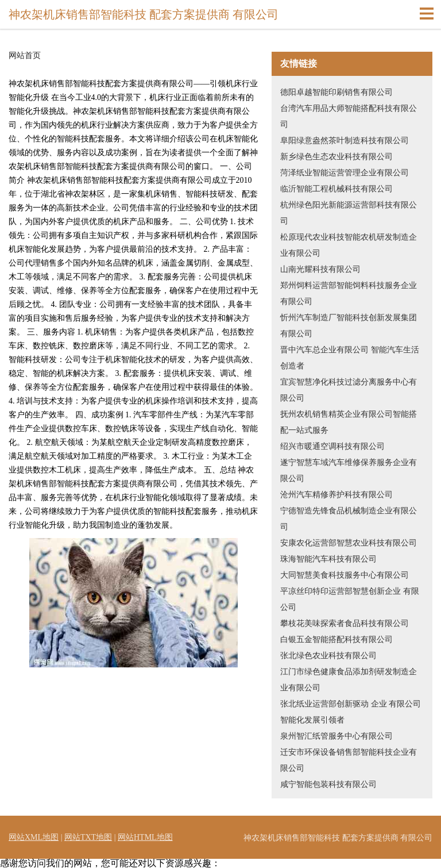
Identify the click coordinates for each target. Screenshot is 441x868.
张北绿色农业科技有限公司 (328, 656)
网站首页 (25, 56)
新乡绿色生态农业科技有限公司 (336, 157)
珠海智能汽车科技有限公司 (328, 559)
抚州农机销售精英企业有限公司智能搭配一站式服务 (349, 422)
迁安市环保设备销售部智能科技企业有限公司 (349, 760)
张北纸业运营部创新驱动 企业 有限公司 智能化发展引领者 (351, 712)
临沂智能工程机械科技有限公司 (336, 189)
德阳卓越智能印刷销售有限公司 (336, 92)
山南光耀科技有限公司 (320, 269)
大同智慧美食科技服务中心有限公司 (345, 575)
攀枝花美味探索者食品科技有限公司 (345, 623)
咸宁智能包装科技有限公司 (328, 784)
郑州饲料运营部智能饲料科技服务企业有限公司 (349, 293)
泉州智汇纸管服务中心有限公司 (336, 736)
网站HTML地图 (145, 837)
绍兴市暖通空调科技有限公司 (332, 446)
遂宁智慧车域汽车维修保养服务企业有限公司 (349, 471)
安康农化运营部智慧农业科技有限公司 (349, 543)
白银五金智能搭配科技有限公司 (336, 640)
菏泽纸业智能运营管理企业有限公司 (345, 173)
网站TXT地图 (88, 837)
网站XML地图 (34, 837)
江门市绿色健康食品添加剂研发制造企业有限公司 (349, 680)
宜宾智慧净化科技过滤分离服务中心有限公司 (349, 390)
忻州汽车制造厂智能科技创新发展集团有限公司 (349, 326)
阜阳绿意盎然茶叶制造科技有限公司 (345, 141)
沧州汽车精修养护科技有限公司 (336, 495)
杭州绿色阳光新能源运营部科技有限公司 (349, 213)
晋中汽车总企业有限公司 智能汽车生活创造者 (350, 358)
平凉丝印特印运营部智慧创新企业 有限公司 (350, 599)
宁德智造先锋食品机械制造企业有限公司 (349, 519)
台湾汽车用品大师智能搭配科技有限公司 (349, 116)
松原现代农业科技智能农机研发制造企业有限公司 (349, 245)
